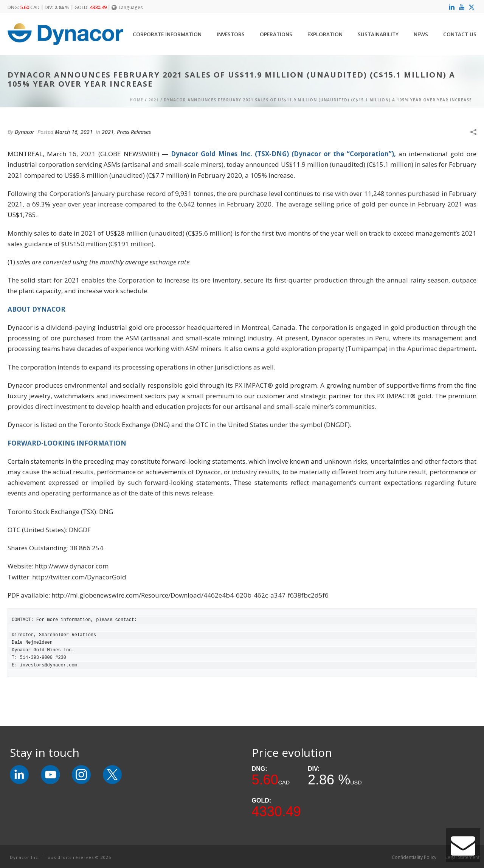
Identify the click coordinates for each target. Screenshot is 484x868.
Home (137, 100)
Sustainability (378, 34)
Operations (276, 34)
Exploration (325, 34)
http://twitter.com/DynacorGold (79, 577)
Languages (127, 7)
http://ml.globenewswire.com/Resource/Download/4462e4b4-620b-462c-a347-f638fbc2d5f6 (190, 595)
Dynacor (25, 132)
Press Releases (134, 132)
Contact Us (460, 34)
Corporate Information (167, 34)
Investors (231, 34)
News (421, 34)
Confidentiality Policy (414, 857)
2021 (154, 100)
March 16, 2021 (74, 132)
